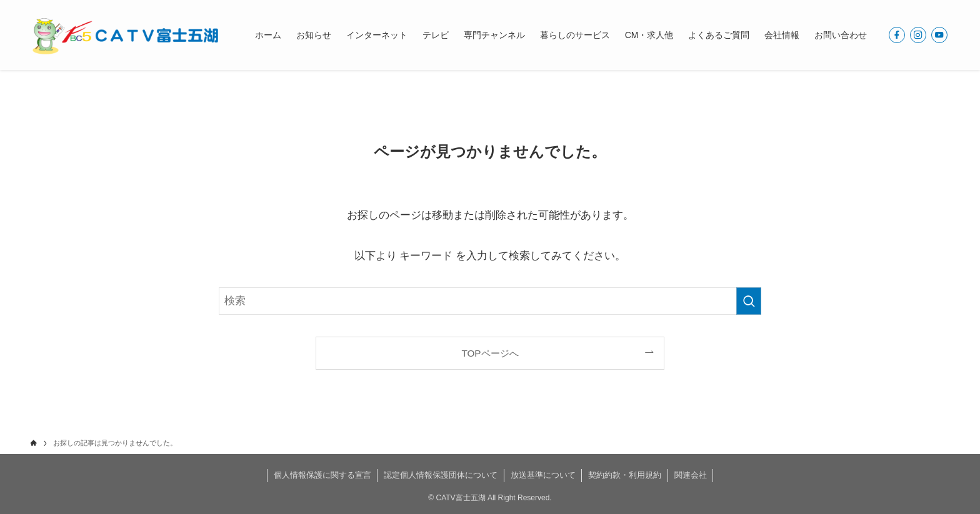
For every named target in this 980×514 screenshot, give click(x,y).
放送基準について (543, 475)
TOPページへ (490, 353)
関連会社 (691, 475)
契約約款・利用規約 (625, 475)
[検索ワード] (490, 301)
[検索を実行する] (749, 301)
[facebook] (897, 35)
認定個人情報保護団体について (441, 475)
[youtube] (939, 35)
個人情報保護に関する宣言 (322, 475)
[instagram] (918, 35)
